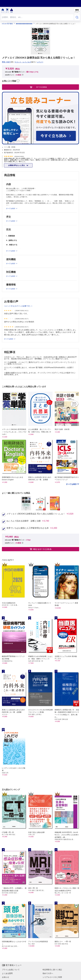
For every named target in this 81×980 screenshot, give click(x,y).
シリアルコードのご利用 (52, 977)
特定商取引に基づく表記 (52, 970)
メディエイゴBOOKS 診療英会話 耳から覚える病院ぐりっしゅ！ (36, 514)
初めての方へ (48, 973)
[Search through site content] (37, 17)
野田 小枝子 (6, 62)
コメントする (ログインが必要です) (17, 306)
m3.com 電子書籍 (7, 24)
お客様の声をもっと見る (17, 165)
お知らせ (6, 977)
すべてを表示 (9, 339)
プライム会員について (11, 970)
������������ (24, 24)
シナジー (40, 62)
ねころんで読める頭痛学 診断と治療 (24, 521)
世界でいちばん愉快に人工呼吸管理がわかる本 (28, 528)
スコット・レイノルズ (23, 62)
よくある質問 (7, 973)
